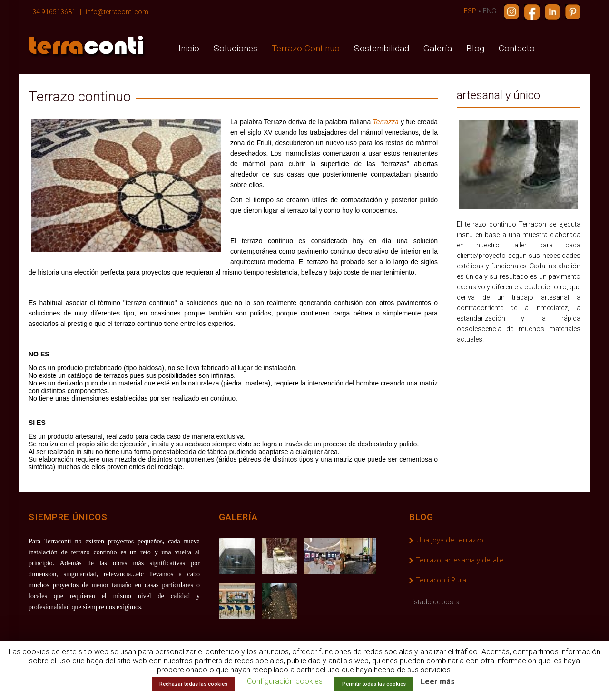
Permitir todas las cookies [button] (374, 684)
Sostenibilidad (382, 48)
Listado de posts (434, 602)
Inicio (189, 48)
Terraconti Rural (442, 580)
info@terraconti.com (117, 12)
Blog (475, 48)
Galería (438, 48)
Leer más (438, 682)
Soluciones (236, 48)
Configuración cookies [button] (285, 681)
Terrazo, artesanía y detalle (460, 560)
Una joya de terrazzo (450, 540)
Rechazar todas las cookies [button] (193, 684)
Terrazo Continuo (306, 48)
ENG (490, 11)
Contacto (517, 48)
